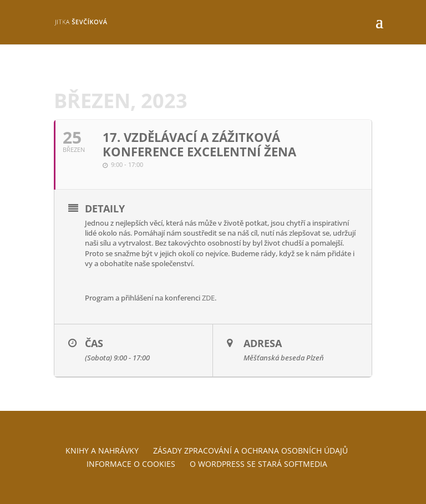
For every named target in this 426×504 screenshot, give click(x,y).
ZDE (208, 298)
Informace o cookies (131, 464)
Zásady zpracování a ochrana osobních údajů (250, 450)
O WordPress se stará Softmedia (258, 464)
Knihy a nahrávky (102, 450)
